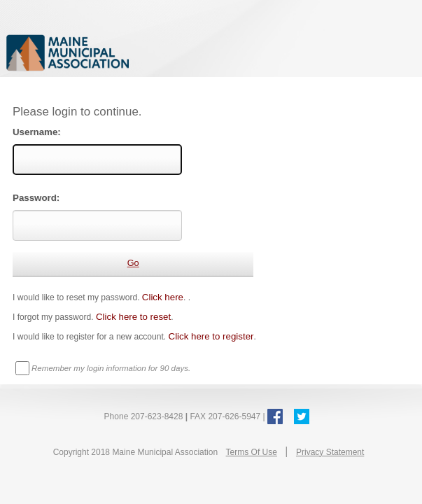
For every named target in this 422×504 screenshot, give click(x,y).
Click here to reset (133, 317)
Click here (163, 297)
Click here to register (211, 336)
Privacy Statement (330, 452)
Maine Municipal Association (150, 52)
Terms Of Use (252, 452)
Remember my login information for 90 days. (111, 368)
